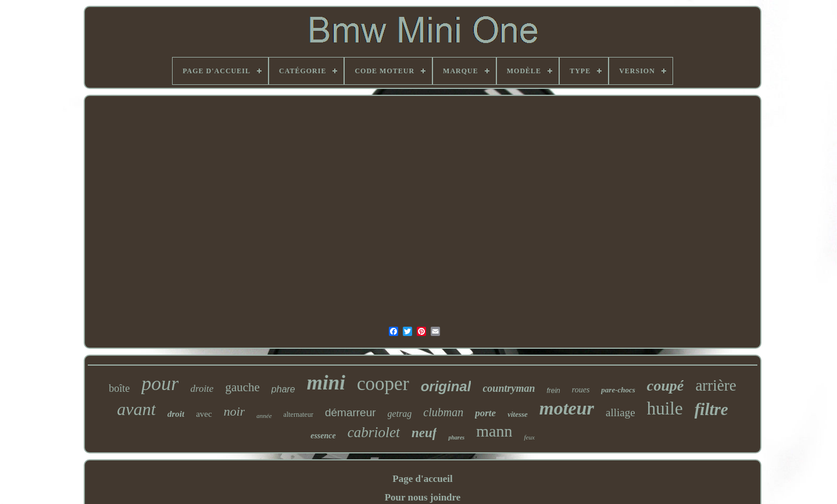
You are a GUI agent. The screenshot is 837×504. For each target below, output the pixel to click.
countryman (509, 388)
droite (202, 389)
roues (581, 390)
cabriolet (374, 432)
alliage (620, 412)
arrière (716, 385)
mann (494, 431)
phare (283, 389)
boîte (119, 388)
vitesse (518, 414)
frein (553, 391)
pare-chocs (618, 390)
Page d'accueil (422, 479)
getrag (400, 414)
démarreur (350, 412)
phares (456, 437)
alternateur (298, 414)
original (446, 386)
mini (326, 383)
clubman (443, 412)
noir (235, 411)
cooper (383, 384)
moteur (567, 408)
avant (136, 409)
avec (204, 414)
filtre (711, 409)
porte (485, 413)
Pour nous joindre (423, 497)
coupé (666, 386)
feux (529, 437)
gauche (242, 387)
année (264, 416)
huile (665, 408)
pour (160, 383)
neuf (424, 433)
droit (176, 414)
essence (323, 436)
